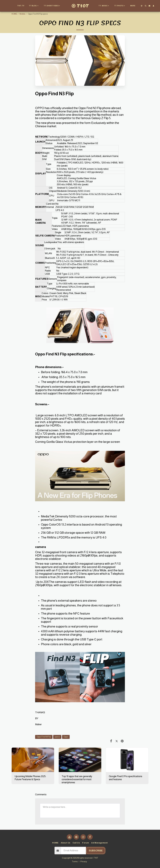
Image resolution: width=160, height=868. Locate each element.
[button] (34, 6)
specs (57, 737)
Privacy (84, 862)
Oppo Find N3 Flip (44, 737)
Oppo (66, 737)
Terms (75, 862)
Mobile (22, 14)
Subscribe (96, 851)
